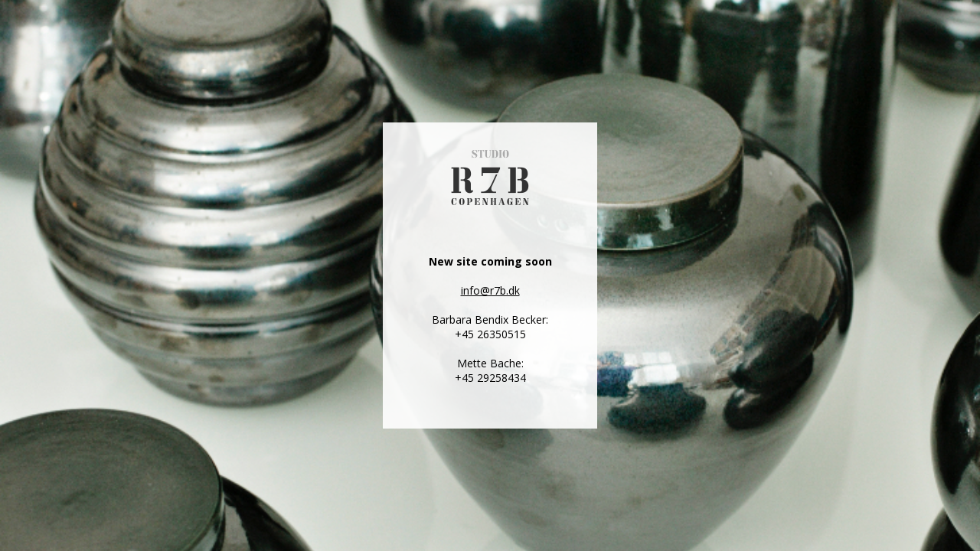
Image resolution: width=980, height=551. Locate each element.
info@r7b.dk (490, 290)
